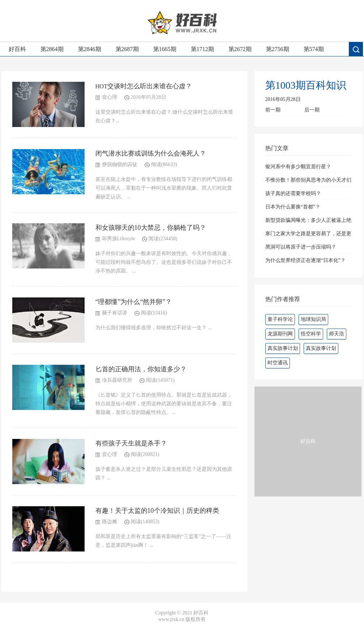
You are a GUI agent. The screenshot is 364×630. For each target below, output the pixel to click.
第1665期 (165, 49)
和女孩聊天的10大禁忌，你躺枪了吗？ (151, 228)
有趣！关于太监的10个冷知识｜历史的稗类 (157, 511)
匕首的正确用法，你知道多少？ (141, 369)
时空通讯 (278, 363)
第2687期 (127, 49)
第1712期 (202, 49)
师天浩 (337, 334)
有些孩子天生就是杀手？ (131, 443)
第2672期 (240, 49)
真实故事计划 (283, 348)
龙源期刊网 (280, 334)
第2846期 (90, 49)
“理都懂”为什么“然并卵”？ (134, 302)
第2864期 (52, 49)
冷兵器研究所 (117, 380)
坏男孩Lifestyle (119, 239)
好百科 (17, 49)
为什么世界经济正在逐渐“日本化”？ (305, 260)
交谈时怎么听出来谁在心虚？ (150, 86)
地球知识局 (313, 319)
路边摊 (110, 522)
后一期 (312, 110)
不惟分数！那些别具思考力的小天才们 (308, 180)
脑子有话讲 (115, 313)
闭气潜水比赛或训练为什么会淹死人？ (151, 153)
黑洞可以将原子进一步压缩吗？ (301, 247)
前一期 (273, 110)
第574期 (314, 49)
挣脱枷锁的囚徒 (120, 164)
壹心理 (110, 97)
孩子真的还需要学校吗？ (293, 193)
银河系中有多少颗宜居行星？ (298, 167)
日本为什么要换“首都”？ (293, 207)
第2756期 (278, 49)
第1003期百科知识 (306, 85)
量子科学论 (280, 319)
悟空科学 (311, 334)
